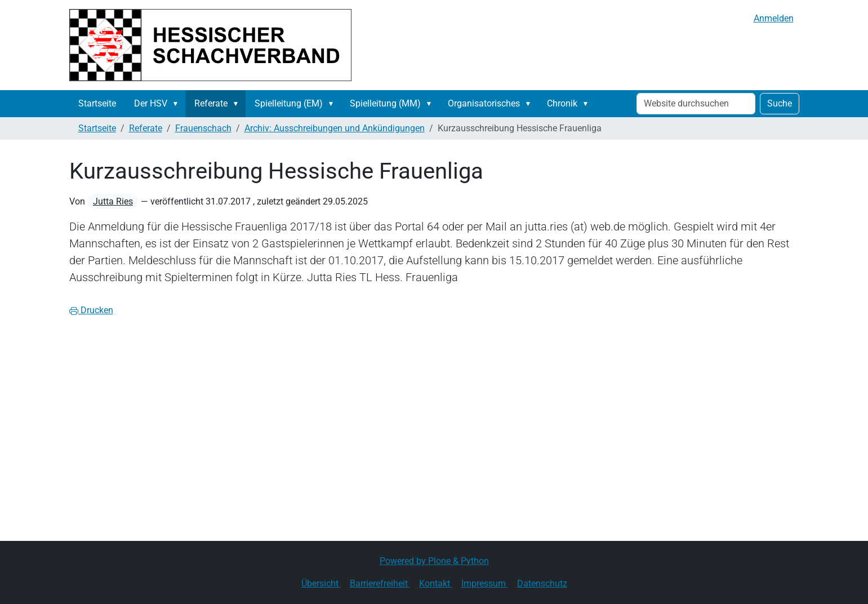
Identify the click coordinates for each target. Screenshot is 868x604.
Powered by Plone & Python (434, 561)
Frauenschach (203, 128)
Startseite (97, 103)
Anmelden (774, 18)
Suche (780, 103)
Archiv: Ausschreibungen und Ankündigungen (335, 128)
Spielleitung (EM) (289, 103)
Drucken (91, 310)
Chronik (562, 103)
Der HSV (151, 103)
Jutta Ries (113, 201)
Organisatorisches (484, 103)
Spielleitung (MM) (385, 103)
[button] (178, 104)
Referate (211, 103)
